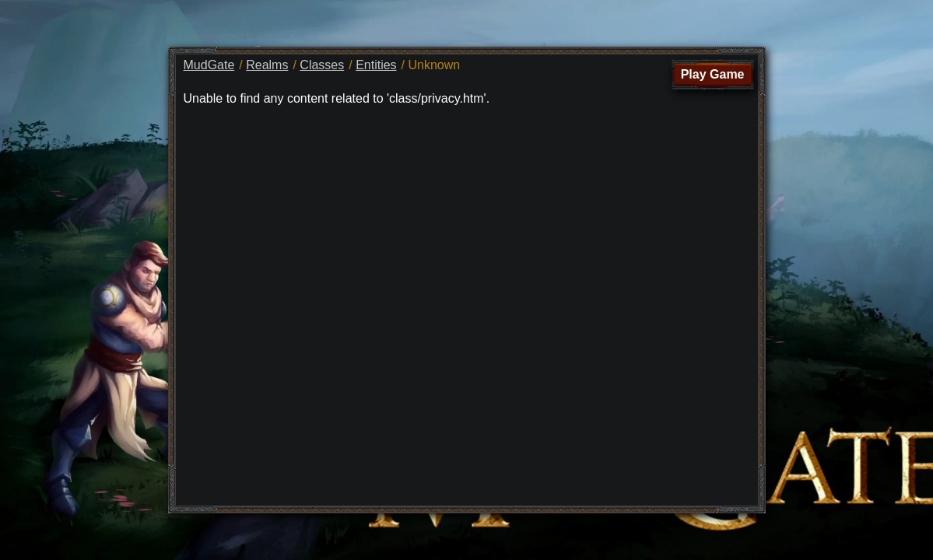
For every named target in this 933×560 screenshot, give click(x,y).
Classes (322, 65)
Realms (267, 65)
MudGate (209, 65)
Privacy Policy (467, 545)
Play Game (713, 74)
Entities (376, 65)
